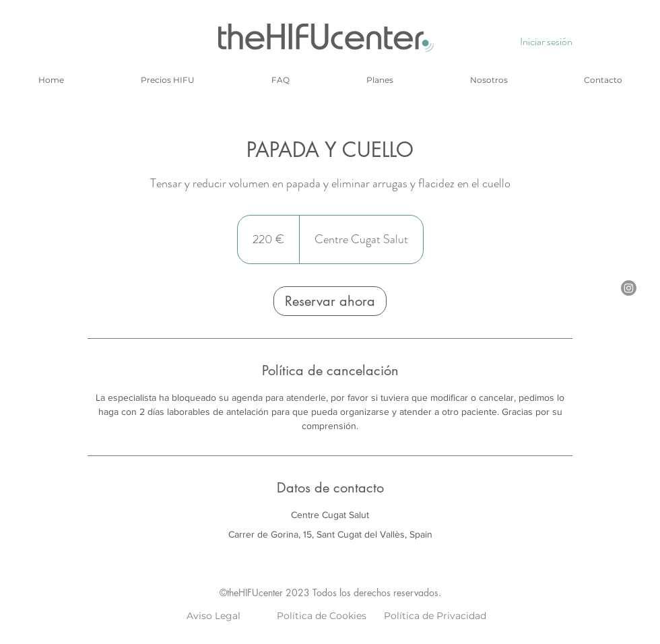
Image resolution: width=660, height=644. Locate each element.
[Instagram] (629, 288)
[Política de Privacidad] (435, 616)
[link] (330, 301)
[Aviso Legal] (213, 616)
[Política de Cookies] (321, 616)
